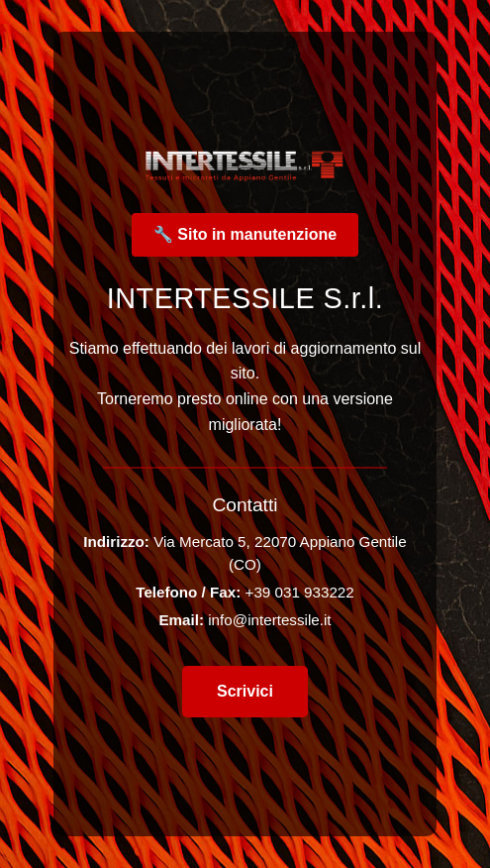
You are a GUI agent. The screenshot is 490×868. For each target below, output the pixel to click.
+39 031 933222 (300, 592)
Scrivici (245, 691)
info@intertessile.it (269, 620)
